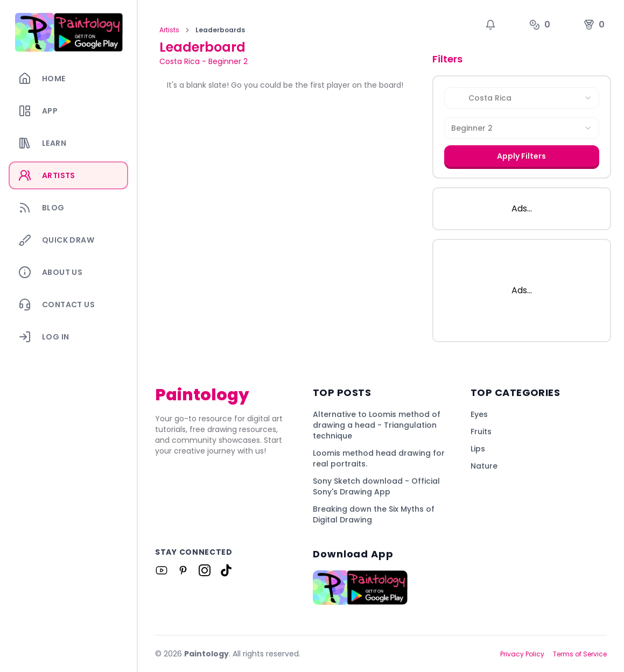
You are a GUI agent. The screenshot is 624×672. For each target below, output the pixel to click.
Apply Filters (521, 156)
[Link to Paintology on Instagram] (205, 570)
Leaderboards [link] (220, 30)
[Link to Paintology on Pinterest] (183, 570)
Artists (169, 30)
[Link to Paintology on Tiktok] (226, 570)
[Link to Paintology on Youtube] (162, 570)
